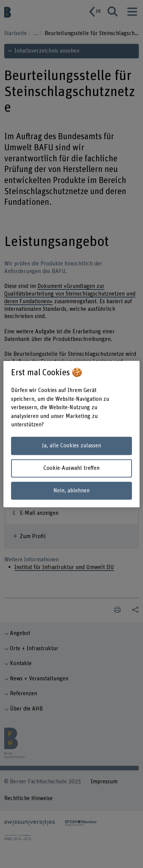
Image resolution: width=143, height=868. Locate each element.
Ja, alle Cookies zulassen (71, 446)
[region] (71, 434)
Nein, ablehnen (71, 491)
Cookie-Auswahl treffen (71, 468)
